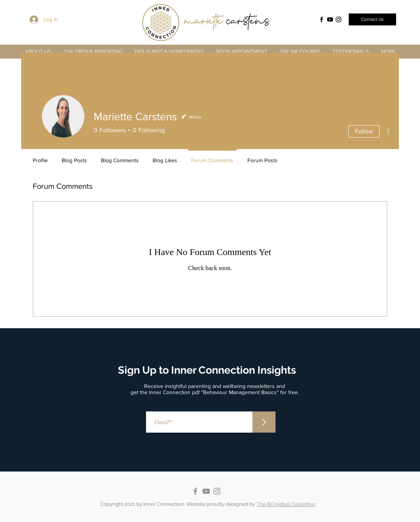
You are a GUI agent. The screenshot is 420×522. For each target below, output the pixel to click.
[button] (93, 51)
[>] (264, 422)
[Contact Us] (372, 19)
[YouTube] (330, 19)
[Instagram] (339, 19)
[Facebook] (322, 19)
